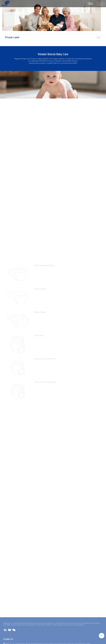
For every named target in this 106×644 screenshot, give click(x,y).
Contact (101, 4)
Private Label (12, 37)
